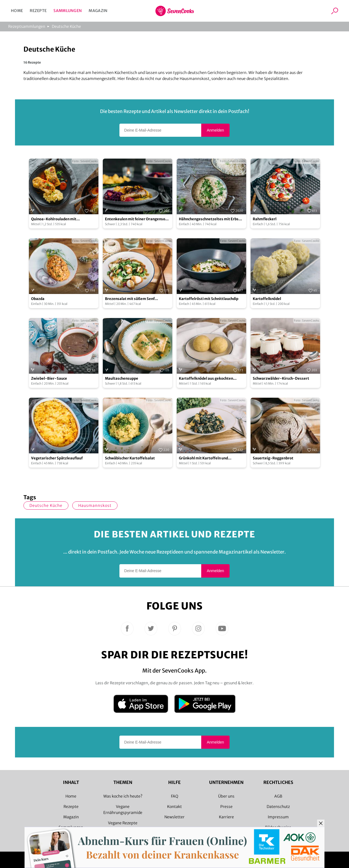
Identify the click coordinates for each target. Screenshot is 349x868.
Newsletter (174, 817)
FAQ (175, 796)
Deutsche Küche (66, 26)
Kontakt (174, 807)
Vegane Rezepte (123, 823)
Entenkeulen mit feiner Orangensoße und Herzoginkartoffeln (137, 219)
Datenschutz (278, 807)
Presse (226, 807)
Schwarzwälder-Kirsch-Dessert (281, 378)
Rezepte (38, 11)
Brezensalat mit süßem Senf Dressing (130, 299)
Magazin (98, 11)
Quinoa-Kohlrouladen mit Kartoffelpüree (54, 219)
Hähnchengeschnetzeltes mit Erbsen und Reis (211, 219)
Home (17, 11)
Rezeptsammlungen (27, 26)
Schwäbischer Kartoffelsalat (130, 458)
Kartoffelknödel (267, 299)
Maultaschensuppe (122, 378)
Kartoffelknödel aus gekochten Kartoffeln (206, 379)
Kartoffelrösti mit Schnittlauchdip (209, 299)
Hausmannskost (95, 506)
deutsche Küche (46, 506)
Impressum (278, 817)
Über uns (226, 796)
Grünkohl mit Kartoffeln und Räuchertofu (203, 458)
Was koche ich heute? (123, 796)
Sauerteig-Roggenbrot (273, 458)
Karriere (226, 817)
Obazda (38, 299)
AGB (278, 796)
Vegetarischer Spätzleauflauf (57, 458)
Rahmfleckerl (265, 219)
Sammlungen (68, 11)
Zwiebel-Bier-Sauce (49, 378)
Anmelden (215, 130)
